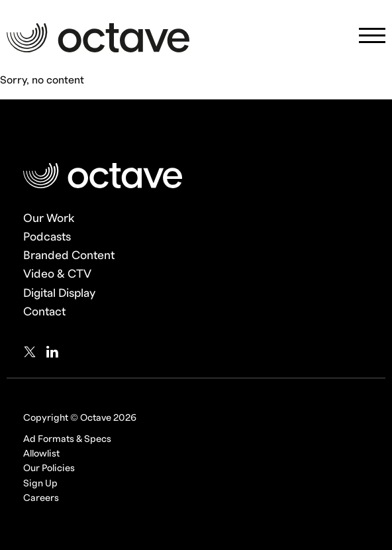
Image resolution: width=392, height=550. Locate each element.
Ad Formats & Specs (67, 439)
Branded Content (69, 255)
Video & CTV (57, 274)
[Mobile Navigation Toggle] (372, 39)
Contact (44, 312)
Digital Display (59, 293)
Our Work (49, 218)
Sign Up (40, 483)
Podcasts (47, 237)
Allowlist (41, 454)
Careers (41, 498)
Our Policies (49, 468)
